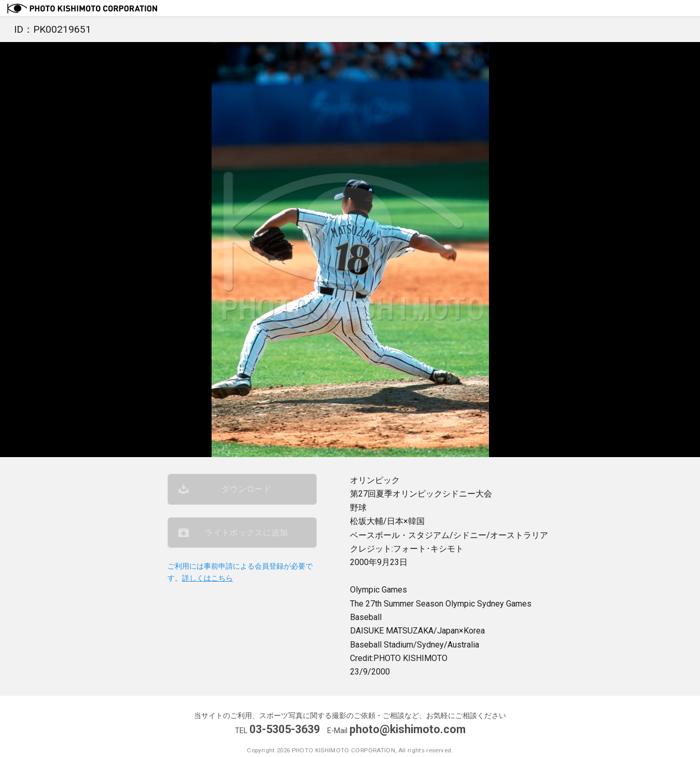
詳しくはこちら (207, 578)
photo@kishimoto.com (408, 729)
